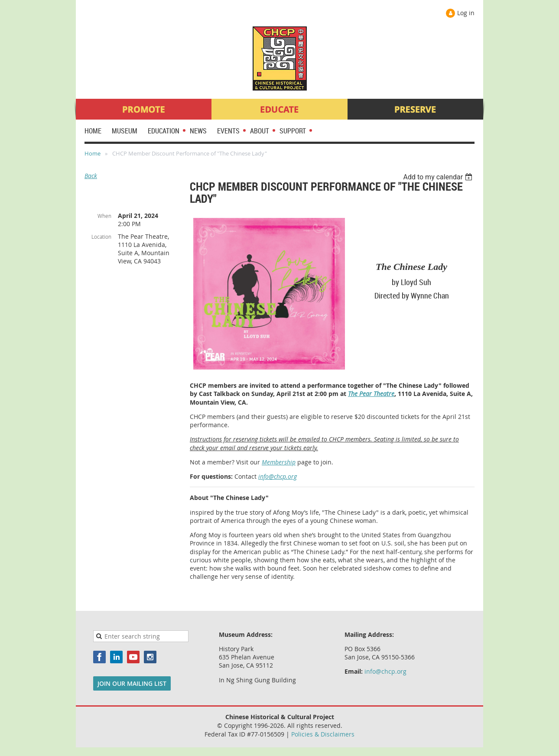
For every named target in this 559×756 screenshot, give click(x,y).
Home (93, 153)
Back (91, 176)
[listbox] (439, 177)
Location (101, 237)
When (104, 216)
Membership (279, 462)
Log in (466, 13)
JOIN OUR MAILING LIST (132, 683)
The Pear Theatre (371, 394)
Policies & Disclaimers (323, 734)
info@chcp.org (278, 476)
